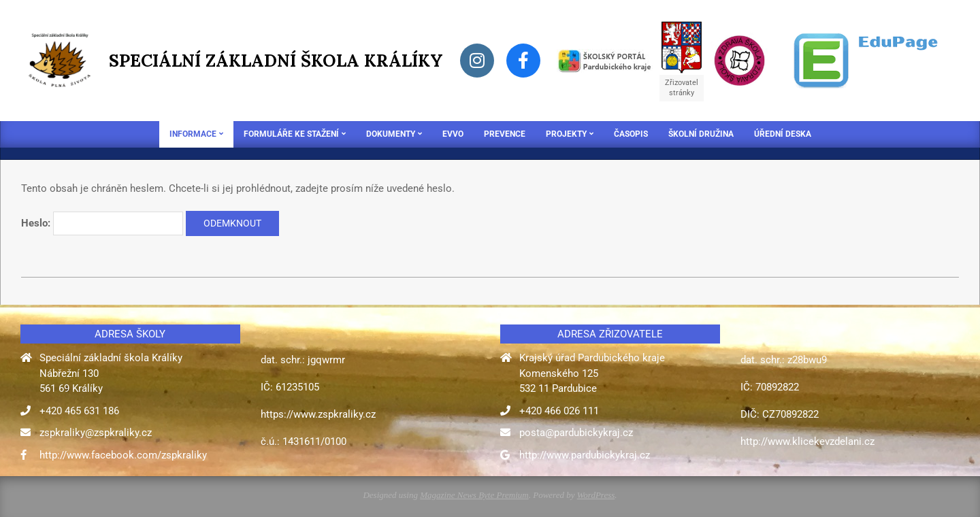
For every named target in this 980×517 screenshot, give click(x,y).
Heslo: (102, 223)
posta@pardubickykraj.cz (576, 433)
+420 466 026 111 (559, 411)
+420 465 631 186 (79, 411)
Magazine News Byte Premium (474, 495)
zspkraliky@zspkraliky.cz (96, 433)
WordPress (596, 495)
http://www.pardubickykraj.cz (585, 455)
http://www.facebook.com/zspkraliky (123, 455)
